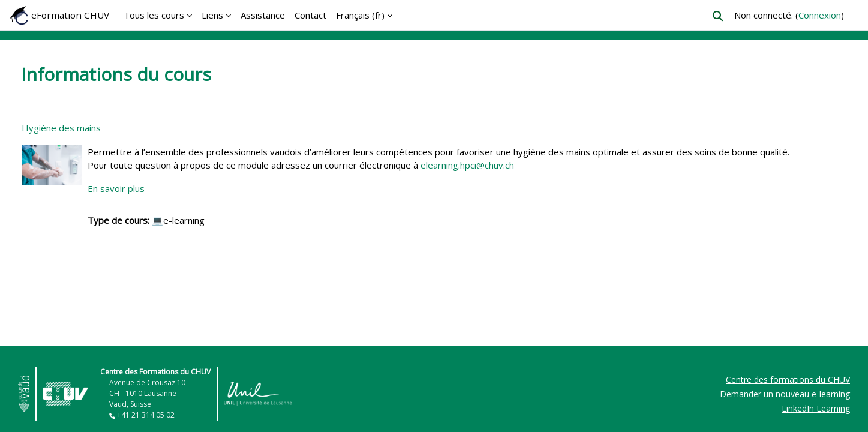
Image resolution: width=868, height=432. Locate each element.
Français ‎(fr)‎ (360, 15)
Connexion (820, 15)
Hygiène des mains (61, 128)
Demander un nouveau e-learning (785, 394)
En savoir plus (116, 188)
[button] (718, 16)
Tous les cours (154, 15)
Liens (212, 15)
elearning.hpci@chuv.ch (467, 165)
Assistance (263, 15)
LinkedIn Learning (816, 408)
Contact (310, 15)
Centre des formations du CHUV (788, 379)
